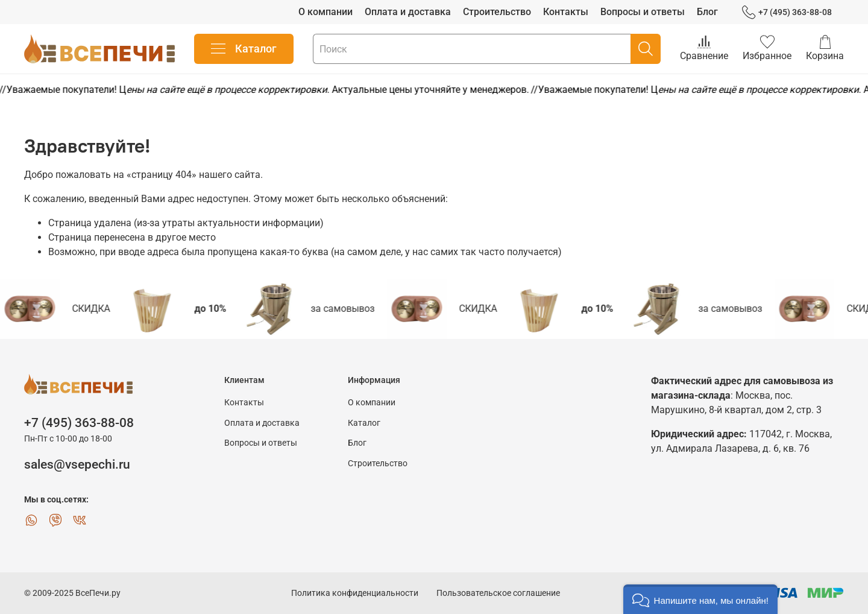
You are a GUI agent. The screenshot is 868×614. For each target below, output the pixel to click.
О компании (325, 12)
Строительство (497, 12)
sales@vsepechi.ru (77, 464)
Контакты (566, 12)
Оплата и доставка (408, 12)
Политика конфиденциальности (355, 593)
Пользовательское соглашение (498, 593)
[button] (700, 599)
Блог (707, 12)
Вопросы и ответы (643, 12)
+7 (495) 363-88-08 (787, 12)
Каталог (244, 49)
